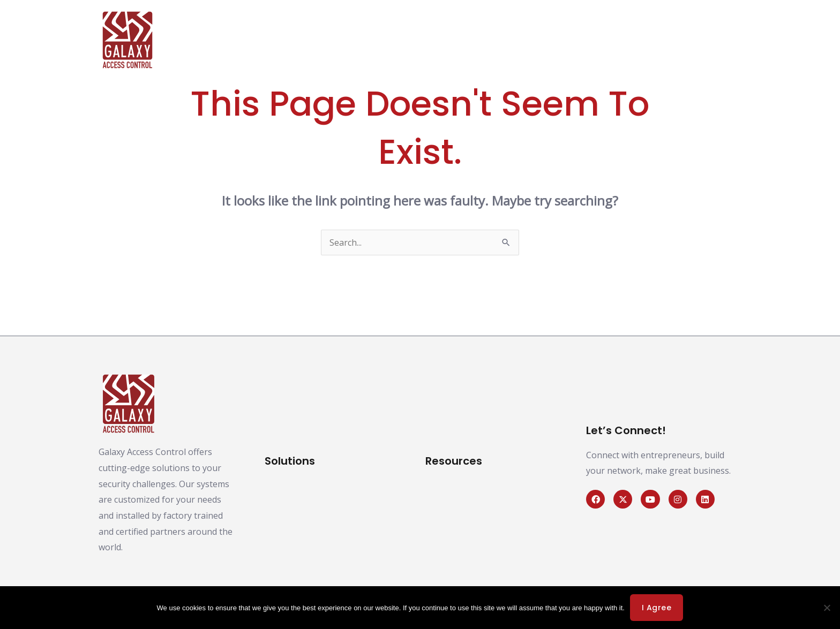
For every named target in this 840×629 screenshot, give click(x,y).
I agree (657, 608)
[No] (827, 608)
